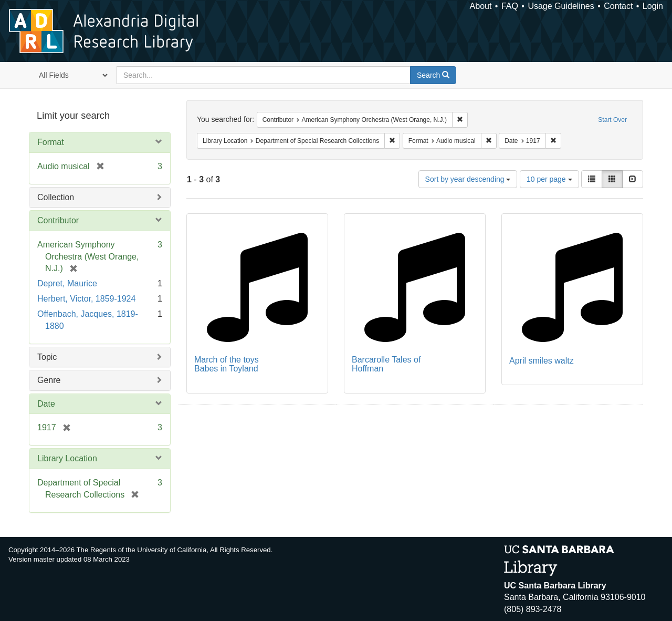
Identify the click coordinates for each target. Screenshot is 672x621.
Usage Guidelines (561, 6)
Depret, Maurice (67, 283)
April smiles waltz (542, 361)
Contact (618, 6)
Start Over (612, 120)
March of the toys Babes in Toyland (227, 364)
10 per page (549, 179)
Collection (56, 197)
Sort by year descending (468, 179)
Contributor (58, 220)
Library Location (67, 458)
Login (653, 6)
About (481, 6)
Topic (47, 357)
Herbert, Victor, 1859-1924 (86, 299)
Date (46, 404)
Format (51, 142)
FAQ (510, 6)
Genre (49, 380)
